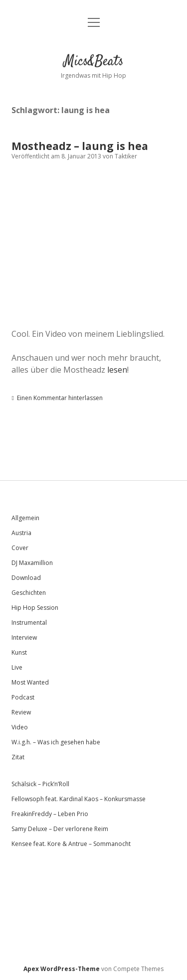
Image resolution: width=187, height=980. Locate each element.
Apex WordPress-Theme (62, 969)
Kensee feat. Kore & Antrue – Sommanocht (71, 844)
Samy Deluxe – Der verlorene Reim (60, 829)
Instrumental (29, 623)
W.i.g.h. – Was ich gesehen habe (56, 742)
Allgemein (25, 518)
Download (26, 578)
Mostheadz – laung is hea (80, 146)
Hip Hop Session (35, 608)
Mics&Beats (94, 62)
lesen (117, 370)
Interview (24, 637)
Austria (21, 533)
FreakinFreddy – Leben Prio (50, 814)
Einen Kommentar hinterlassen (60, 398)
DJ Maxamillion (32, 563)
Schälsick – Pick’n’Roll (40, 784)
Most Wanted (30, 682)
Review (21, 712)
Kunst (19, 652)
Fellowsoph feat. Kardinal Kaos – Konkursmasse (79, 799)
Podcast (23, 697)
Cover (20, 548)
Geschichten (29, 593)
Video (20, 727)
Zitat (18, 757)
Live (17, 667)
